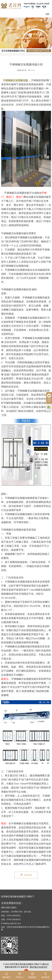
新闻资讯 (37, 34)
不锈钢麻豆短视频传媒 (15, 80)
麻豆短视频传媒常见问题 (27, 38)
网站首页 (26, 34)
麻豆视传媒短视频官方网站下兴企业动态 (13, 51)
